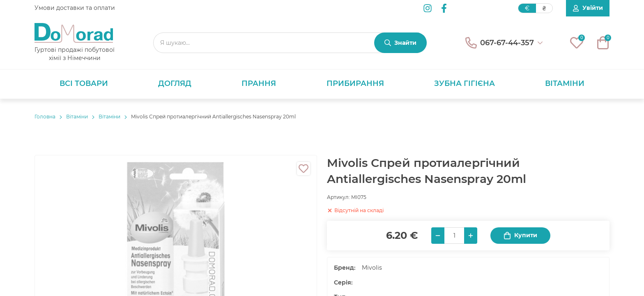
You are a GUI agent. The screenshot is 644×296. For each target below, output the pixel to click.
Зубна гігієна (465, 83)
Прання (259, 83)
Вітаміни (565, 83)
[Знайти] (400, 43)
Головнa (45, 117)
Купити (520, 235)
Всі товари (84, 83)
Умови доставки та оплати (75, 8)
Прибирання (355, 83)
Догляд (175, 83)
